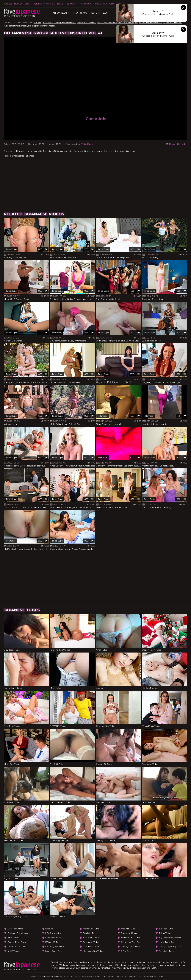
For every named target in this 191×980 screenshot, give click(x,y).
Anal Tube (13, 938)
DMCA (131, 976)
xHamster (57, 333)
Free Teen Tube (53, 938)
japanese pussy (51, 22)
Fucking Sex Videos (18, 933)
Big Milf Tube (90, 933)
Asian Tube (165, 933)
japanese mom (68, 22)
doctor (80, 22)
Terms (101, 976)
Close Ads (96, 119)
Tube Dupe (87, 144)
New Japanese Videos (70, 13)
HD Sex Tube (22, 4)
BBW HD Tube (53, 942)
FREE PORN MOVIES (43, 4)
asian (71, 151)
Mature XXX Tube (130, 938)
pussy (64, 151)
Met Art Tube (128, 929)
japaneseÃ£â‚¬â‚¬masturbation (165, 22)
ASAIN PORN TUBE (90, 4)
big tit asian (141, 22)
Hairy (29, 151)
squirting (14, 26)
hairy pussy (119, 151)
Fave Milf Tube (166, 951)
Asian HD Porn (91, 938)
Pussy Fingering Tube (170, 947)
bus (94, 22)
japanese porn (91, 947)
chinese (37, 22)
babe (100, 151)
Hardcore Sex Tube (93, 951)
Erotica (49, 929)
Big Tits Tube (166, 929)
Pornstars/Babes (52, 151)
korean (23, 26)
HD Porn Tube (112, 4)
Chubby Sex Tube (55, 947)
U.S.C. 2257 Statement (150, 976)
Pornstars (100, 13)
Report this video (176, 144)
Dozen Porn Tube (17, 942)
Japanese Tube (91, 942)
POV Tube (126, 951)
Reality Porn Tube (131, 947)
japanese (38, 26)
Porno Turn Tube (17, 947)
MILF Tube (13, 951)
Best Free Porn (67, 4)
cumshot (123, 22)
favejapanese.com (56, 976)
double (88, 22)
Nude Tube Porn (167, 942)
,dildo (30, 26)
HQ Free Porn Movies (170, 938)
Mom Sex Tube (91, 929)
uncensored (49, 26)
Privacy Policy (116, 976)
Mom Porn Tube (54, 951)
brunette (38, 151)
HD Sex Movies (53, 933)
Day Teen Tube (15, 929)
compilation (111, 22)
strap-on (130, 151)
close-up (107, 151)
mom (131, 22)
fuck (6, 26)
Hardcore (21, 151)
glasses (100, 22)
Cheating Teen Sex (131, 942)
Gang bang (90, 151)
